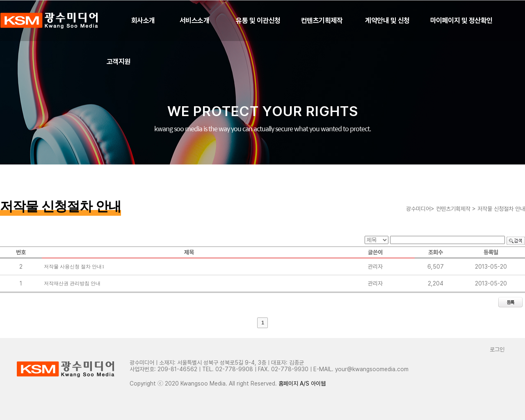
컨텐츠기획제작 (322, 21)
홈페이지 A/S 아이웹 (302, 383)
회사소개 (143, 21)
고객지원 (119, 62)
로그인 (497, 349)
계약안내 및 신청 (387, 21)
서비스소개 (194, 21)
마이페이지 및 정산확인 (461, 21)
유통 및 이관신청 (258, 21)
